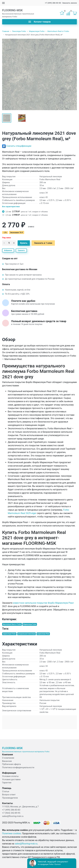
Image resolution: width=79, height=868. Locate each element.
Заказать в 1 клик (43, 243)
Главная (6, 31)
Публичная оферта (11, 764)
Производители (10, 798)
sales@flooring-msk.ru (13, 816)
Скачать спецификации (19, 146)
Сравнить (21, 250)
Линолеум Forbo (19, 31)
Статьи (6, 791)
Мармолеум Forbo (37, 31)
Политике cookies (12, 833)
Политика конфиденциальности (18, 767)
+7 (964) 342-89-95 (11, 813)
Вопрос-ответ (9, 795)
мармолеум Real (43, 634)
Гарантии (7, 783)
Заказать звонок (70, 3)
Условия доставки (11, 779)
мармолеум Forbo (9, 634)
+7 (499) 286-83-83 (53, 3)
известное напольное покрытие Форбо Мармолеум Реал (43, 603)
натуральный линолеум (26, 634)
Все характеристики (11, 207)
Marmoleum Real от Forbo (58, 31)
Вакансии (7, 761)
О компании (8, 758)
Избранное (8, 250)
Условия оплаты (10, 776)
